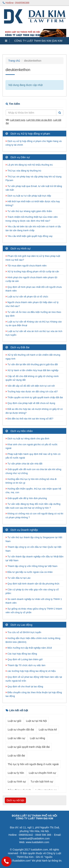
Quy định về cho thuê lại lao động (24, 686)
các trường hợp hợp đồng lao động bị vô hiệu (31, 671)
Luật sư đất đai (16, 756)
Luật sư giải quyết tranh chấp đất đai (29, 747)
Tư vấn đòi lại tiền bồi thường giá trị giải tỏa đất (32, 364)
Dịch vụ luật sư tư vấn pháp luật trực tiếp (28, 196)
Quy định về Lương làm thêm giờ (24, 659)
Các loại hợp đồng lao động (21, 654)
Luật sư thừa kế (48, 730)
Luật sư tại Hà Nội (36, 721)
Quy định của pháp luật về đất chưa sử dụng (30, 403)
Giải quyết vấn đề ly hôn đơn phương (26, 498)
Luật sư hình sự (17, 782)
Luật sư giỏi (14, 721)
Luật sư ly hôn (16, 773)
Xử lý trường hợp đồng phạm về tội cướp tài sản (32, 271)
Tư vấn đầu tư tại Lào (18, 578)
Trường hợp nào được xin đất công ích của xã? (32, 392)
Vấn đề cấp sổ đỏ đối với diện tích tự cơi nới (30, 386)
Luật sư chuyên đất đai (21, 730)
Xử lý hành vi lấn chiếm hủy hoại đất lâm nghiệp (32, 370)
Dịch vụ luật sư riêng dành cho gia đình (27, 439)
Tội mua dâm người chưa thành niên (26, 266)
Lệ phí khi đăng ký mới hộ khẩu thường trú (29, 165)
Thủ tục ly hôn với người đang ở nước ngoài (33, 764)
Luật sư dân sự (16, 738)
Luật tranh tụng (18, 120)
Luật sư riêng (37, 738)
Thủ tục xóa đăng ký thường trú (23, 171)
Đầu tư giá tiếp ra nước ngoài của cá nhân (29, 572)
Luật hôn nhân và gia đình (39, 120)
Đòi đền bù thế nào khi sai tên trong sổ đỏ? (29, 419)
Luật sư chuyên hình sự (42, 773)
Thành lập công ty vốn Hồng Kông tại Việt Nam (31, 566)
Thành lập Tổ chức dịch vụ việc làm (25, 665)
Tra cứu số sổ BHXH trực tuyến (23, 632)
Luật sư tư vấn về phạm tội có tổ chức (27, 297)
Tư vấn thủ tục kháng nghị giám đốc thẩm (29, 211)
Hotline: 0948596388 (16, 3)
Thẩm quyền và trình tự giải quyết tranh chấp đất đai (34, 397)
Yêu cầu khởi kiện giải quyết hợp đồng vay (29, 236)
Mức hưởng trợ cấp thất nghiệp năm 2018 (29, 648)
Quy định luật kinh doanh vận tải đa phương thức (32, 584)
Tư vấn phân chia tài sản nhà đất (24, 464)
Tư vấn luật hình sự (42, 782)
